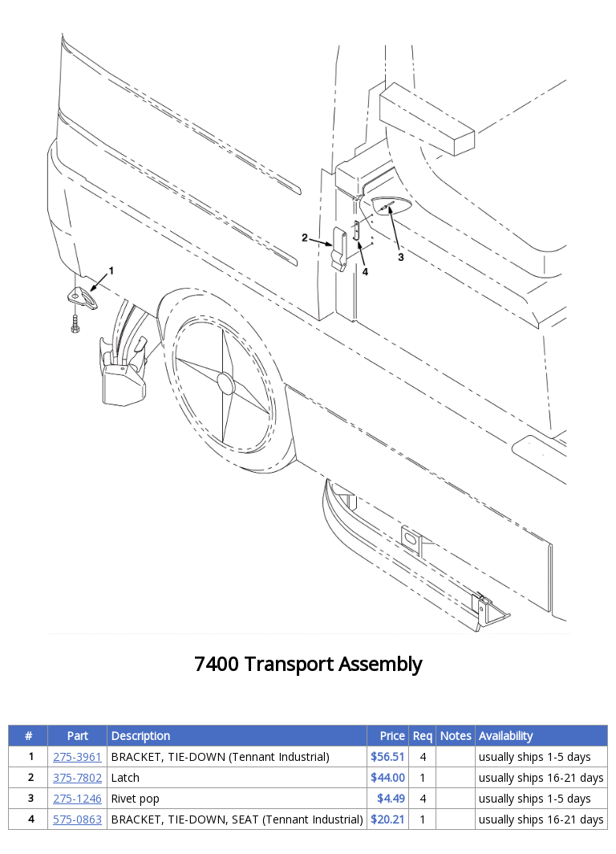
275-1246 (77, 798)
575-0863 (77, 819)
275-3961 (77, 756)
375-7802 (77, 777)
